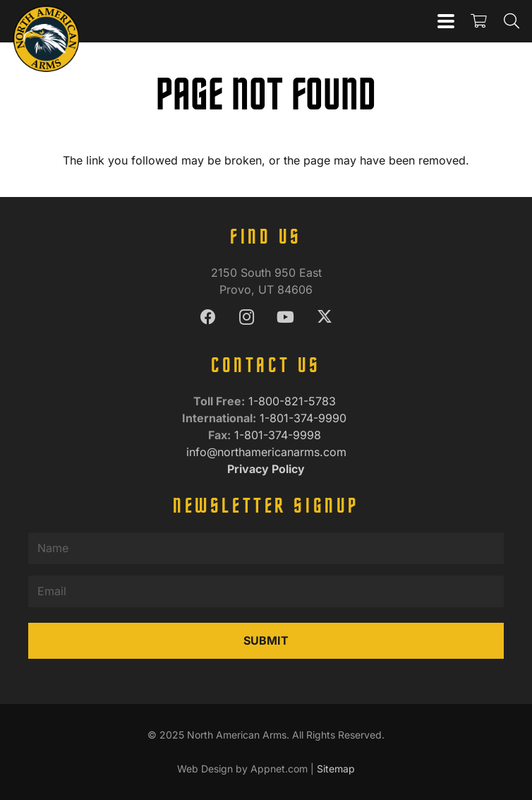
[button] (446, 21)
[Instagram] (247, 317)
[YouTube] (285, 317)
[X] (324, 317)
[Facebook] (208, 317)
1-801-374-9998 (279, 435)
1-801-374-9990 (305, 418)
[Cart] (479, 21)
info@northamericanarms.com (266, 452)
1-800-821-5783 (294, 401)
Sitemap (336, 769)
